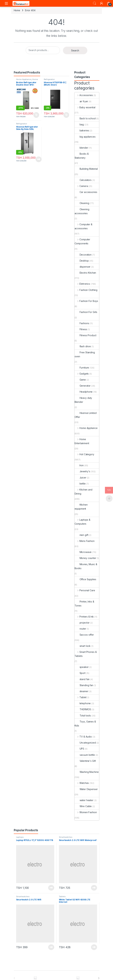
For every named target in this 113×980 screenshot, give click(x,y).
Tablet (81, 697)
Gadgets (82, 374)
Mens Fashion (85, 541)
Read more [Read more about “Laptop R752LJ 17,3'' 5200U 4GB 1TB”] (51, 888)
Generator (83, 386)
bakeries (82, 130)
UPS (79, 749)
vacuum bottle (85, 755)
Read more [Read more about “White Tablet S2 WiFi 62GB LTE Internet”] (94, 947)
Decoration (83, 255)
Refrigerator (49, 79)
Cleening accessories (82, 211)
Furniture (82, 368)
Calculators (83, 180)
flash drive (83, 346)
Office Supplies (85, 579)
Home (17, 10)
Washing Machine (87, 772)
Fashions (82, 323)
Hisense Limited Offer (86, 415)
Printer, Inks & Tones (84, 604)
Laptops (20, 837)
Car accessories (86, 192)
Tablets (62, 896)
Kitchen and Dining (83, 492)
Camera (81, 186)
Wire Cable (83, 806)
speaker (82, 667)
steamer (81, 691)
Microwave (83, 552)
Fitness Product (85, 335)
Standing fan (84, 685)
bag (79, 124)
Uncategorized (85, 743)
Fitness (81, 329)
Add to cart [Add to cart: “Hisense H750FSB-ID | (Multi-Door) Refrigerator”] (66, 115)
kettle (80, 484)
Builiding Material (86, 169)
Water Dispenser (86, 789)
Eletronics (82, 284)
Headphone (84, 392)
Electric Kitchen (85, 273)
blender (81, 148)
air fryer (81, 101)
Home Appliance (24, 79)
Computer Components (82, 241)
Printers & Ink (84, 617)
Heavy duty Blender (83, 400)
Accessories (84, 95)
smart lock (83, 646)
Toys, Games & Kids (85, 724)
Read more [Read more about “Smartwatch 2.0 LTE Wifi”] (51, 947)
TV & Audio (83, 737)
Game (80, 380)
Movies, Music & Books (86, 566)
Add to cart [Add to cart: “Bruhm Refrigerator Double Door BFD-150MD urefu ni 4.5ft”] (36, 115)
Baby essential (85, 107)
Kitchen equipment (81, 507)
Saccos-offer (84, 635)
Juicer (80, 478)
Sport (80, 673)
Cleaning (82, 203)
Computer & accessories (83, 226)
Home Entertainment (82, 441)
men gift (81, 535)
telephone (83, 703)
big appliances (85, 137)
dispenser (83, 267)
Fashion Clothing (86, 290)
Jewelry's (82, 471)
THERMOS (83, 709)
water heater (84, 800)
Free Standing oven (85, 354)
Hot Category (84, 454)
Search (95, 3)
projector (82, 623)
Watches (82, 783)
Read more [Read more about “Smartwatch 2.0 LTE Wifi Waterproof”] (94, 888)
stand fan (82, 679)
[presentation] (99, 978)
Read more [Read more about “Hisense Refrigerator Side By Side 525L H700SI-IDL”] (39, 159)
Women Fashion (86, 812)
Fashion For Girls (86, 312)
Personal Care (85, 590)
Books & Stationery (82, 156)
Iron (79, 465)
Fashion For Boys (86, 301)
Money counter (85, 558)
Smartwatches (66, 837)
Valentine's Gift (85, 761)
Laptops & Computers (83, 522)
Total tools (83, 716)
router (80, 629)
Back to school (85, 118)
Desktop (82, 261)
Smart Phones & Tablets (86, 654)
